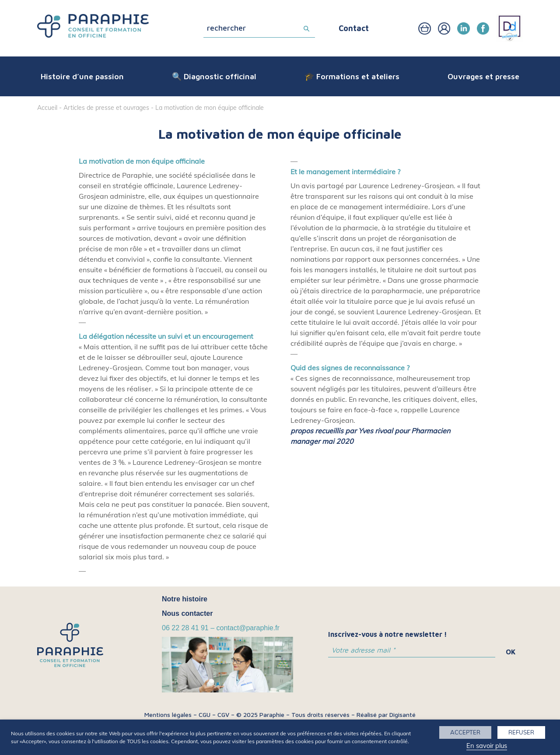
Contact (354, 28)
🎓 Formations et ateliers (352, 76)
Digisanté (402, 715)
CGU (205, 715)
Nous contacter (187, 613)
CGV (223, 715)
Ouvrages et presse (483, 76)
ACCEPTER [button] (465, 732)
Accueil (47, 108)
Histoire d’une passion (82, 76)
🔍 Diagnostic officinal (214, 76)
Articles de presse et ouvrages (106, 108)
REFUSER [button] (521, 732)
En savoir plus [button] (487, 746)
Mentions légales (168, 715)
